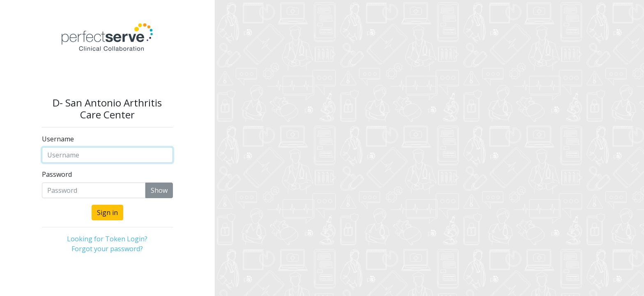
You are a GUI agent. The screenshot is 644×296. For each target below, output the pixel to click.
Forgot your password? (107, 249)
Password (57, 174)
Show (159, 190)
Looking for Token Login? (107, 239)
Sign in (107, 213)
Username (58, 139)
